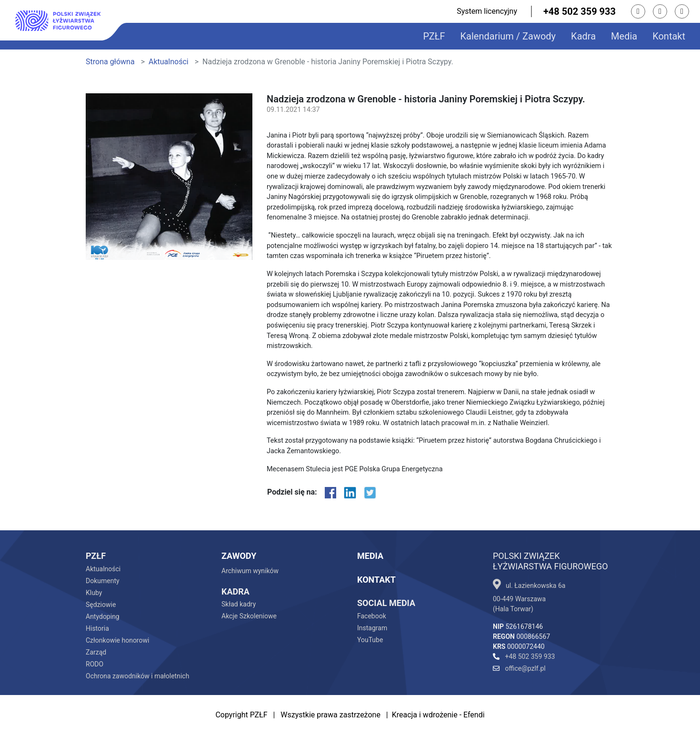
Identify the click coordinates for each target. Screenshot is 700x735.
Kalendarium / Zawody (508, 36)
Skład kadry (239, 604)
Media (624, 36)
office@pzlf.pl (519, 668)
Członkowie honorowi (117, 640)
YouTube (370, 640)
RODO (95, 664)
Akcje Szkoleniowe (249, 616)
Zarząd (96, 652)
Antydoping (103, 616)
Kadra (583, 36)
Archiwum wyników (250, 571)
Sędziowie (101, 605)
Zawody (239, 556)
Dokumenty (103, 581)
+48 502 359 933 (580, 11)
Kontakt (669, 36)
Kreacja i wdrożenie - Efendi (438, 715)
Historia (97, 628)
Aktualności (169, 62)
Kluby (94, 593)
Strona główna (110, 62)
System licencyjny (487, 11)
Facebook (372, 616)
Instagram (372, 628)
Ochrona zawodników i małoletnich (137, 676)
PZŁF (434, 36)
